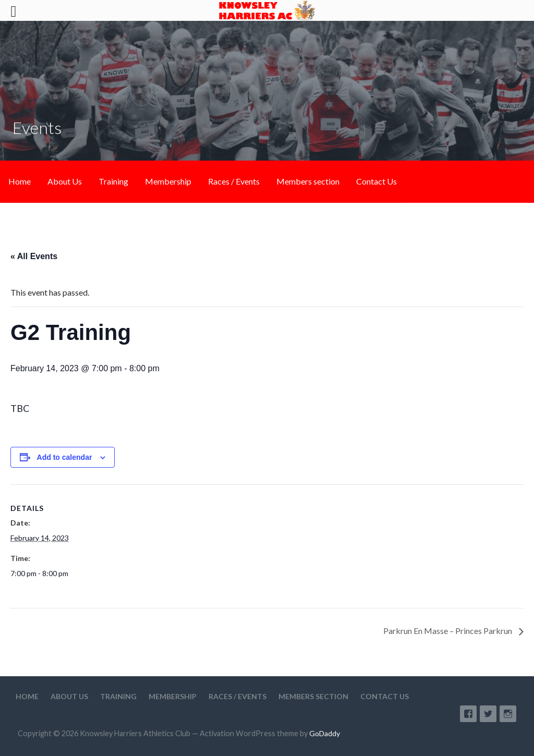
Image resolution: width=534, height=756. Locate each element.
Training (113, 181)
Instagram (508, 714)
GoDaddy (325, 733)
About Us (65, 181)
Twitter (488, 714)
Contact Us (377, 181)
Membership (168, 181)
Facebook (468, 714)
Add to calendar (65, 457)
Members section (308, 181)
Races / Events (234, 181)
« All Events (34, 256)
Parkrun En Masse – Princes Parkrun (448, 631)
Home (20, 181)
